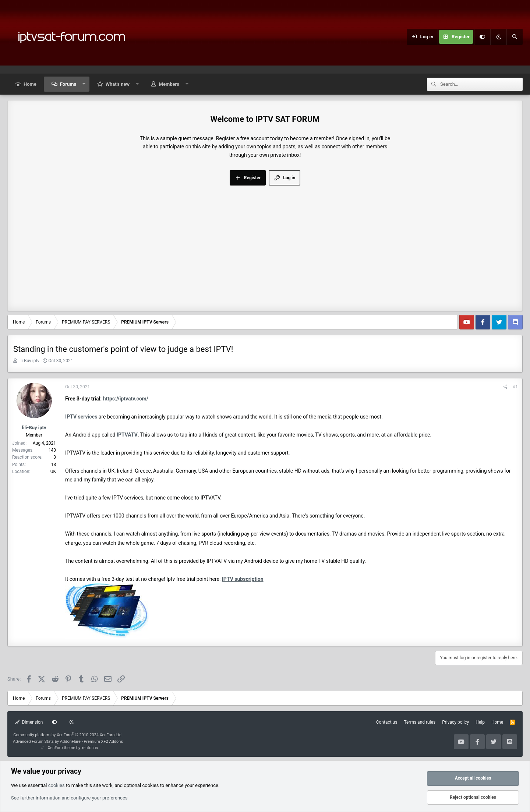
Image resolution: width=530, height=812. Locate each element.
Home (30, 84)
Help (480, 722)
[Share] (506, 387)
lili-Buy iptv (29, 361)
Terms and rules (420, 722)
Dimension (29, 722)
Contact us (387, 722)
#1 (515, 387)
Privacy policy (455, 722)
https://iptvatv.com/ (126, 399)
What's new (118, 84)
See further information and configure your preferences (69, 798)
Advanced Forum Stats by (68, 742)
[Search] (515, 37)
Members (169, 84)
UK (53, 472)
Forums (68, 84)
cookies (56, 785)
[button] (84, 84)
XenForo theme (62, 748)
